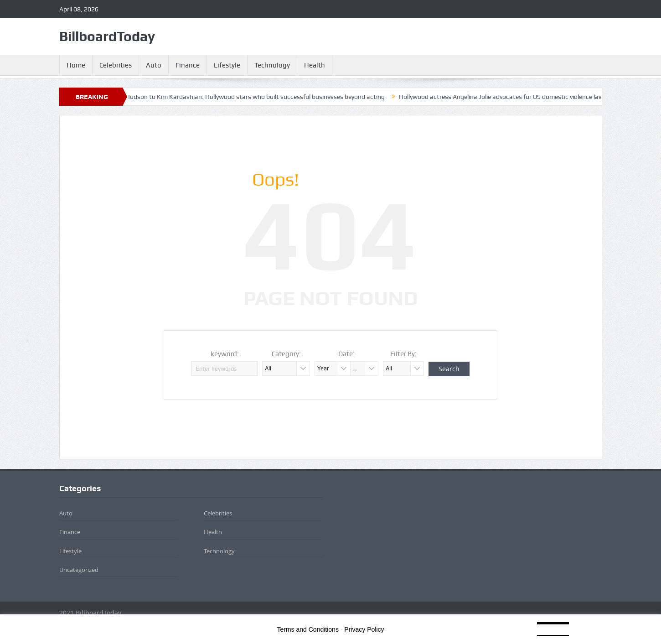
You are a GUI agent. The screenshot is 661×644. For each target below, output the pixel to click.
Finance (188, 65)
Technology (272, 65)
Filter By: (403, 354)
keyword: (225, 354)
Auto (154, 65)
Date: (346, 354)
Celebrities (116, 65)
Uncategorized (79, 570)
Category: (286, 354)
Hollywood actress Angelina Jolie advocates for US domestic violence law (507, 97)
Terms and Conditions (308, 629)
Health (315, 65)
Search (449, 369)
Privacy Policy (364, 629)
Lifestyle (227, 65)
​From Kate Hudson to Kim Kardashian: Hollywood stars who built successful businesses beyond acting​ (245, 97)
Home (76, 65)
